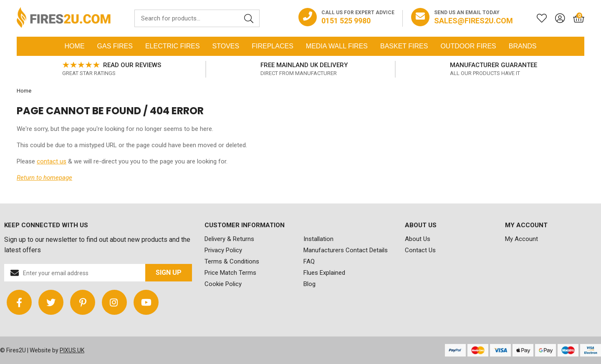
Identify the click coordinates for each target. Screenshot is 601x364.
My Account (521, 239)
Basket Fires (404, 46)
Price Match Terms (230, 273)
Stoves (226, 46)
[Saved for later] (538, 18)
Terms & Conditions (232, 261)
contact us (52, 161)
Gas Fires (115, 46)
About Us (418, 239)
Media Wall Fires (337, 46)
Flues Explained (324, 273)
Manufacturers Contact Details (346, 250)
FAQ (309, 261)
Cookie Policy (223, 284)
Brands (523, 46)
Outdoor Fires (468, 46)
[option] (111, 69)
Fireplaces (273, 46)
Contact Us (420, 250)
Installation (318, 239)
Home (75, 46)
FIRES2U (64, 18)
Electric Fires (173, 46)
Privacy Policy (223, 250)
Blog (309, 284)
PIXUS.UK (72, 350)
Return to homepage (44, 178)
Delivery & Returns (229, 239)
